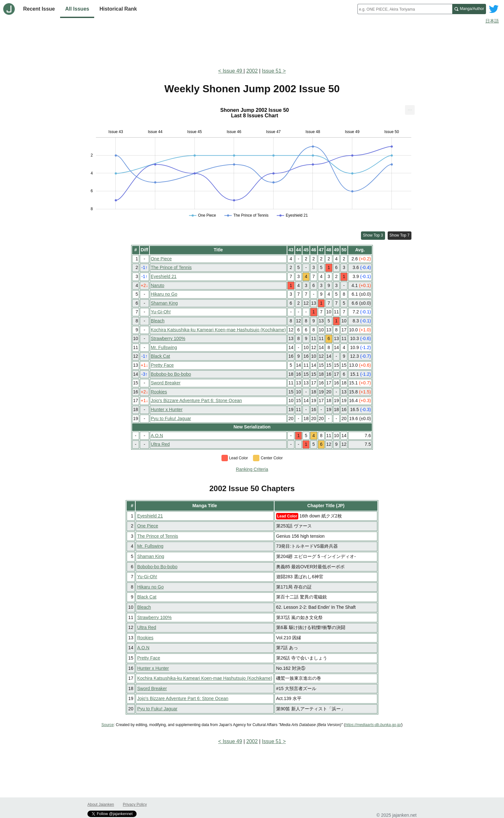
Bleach (158, 321)
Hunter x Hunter (167, 409)
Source (108, 725)
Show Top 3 (373, 235)
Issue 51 (272, 71)
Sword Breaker (166, 383)
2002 (252, 71)
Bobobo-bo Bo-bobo (171, 374)
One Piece (161, 259)
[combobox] (405, 9)
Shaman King (164, 303)
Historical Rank (118, 9)
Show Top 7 (400, 235)
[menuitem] (410, 110)
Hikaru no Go (164, 294)
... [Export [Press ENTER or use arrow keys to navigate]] (410, 108)
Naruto (157, 285)
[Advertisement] (252, 44)
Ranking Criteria (252, 469)
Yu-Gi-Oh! (161, 312)
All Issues (77, 9)
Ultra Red (160, 444)
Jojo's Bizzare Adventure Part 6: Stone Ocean (196, 400)
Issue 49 (233, 71)
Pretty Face (162, 365)
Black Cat (160, 356)
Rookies (159, 392)
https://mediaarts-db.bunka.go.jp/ (373, 725)
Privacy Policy (135, 805)
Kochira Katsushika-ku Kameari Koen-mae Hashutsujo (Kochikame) (218, 330)
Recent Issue (39, 9)
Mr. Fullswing (164, 347)
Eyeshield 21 (164, 276)
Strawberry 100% (168, 338)
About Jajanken (101, 805)
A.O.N (157, 436)
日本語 (492, 21)
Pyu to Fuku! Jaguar (171, 418)
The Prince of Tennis (171, 267)
